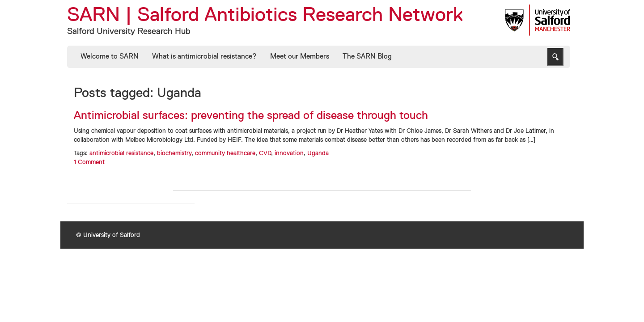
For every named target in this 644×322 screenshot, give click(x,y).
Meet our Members (300, 57)
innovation (289, 153)
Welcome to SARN (110, 57)
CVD (265, 153)
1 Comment (89, 162)
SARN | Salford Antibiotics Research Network (265, 15)
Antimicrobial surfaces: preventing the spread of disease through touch (251, 116)
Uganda (318, 153)
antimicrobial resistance (121, 153)
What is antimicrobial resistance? (204, 57)
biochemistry (174, 153)
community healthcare (225, 153)
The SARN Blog (367, 57)
